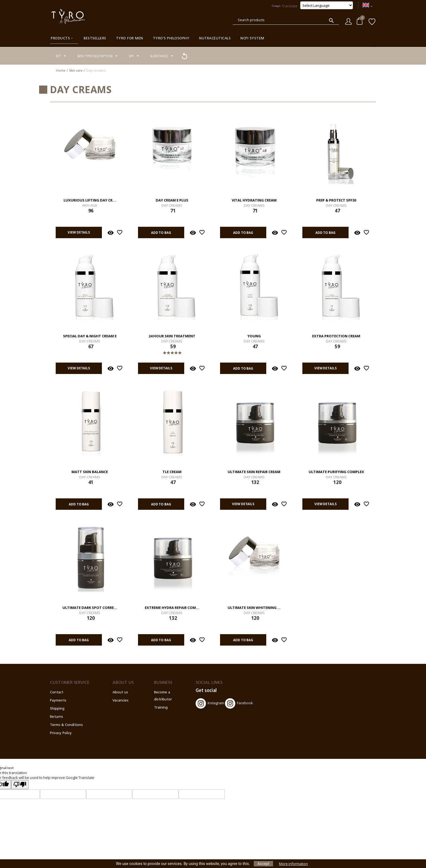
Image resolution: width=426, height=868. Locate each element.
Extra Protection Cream (336, 336)
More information (293, 864)
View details (76, 233)
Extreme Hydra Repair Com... (172, 608)
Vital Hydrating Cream (254, 200)
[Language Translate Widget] (327, 5)
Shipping (57, 709)
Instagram (210, 703)
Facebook (239, 703)
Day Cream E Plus (172, 200)
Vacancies (120, 701)
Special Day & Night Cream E (90, 336)
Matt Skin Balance (90, 472)
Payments (58, 701)
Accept (264, 864)
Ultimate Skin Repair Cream (254, 472)
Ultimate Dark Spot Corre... (90, 608)
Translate (285, 6)
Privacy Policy (61, 733)
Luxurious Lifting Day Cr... (90, 200)
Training (161, 708)
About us (120, 692)
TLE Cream (172, 472)
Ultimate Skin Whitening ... (254, 608)
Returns (57, 717)
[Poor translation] (20, 785)
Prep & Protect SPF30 (336, 200)
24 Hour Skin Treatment (172, 336)
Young (254, 336)
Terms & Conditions (66, 725)
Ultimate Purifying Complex (336, 472)
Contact (57, 692)
